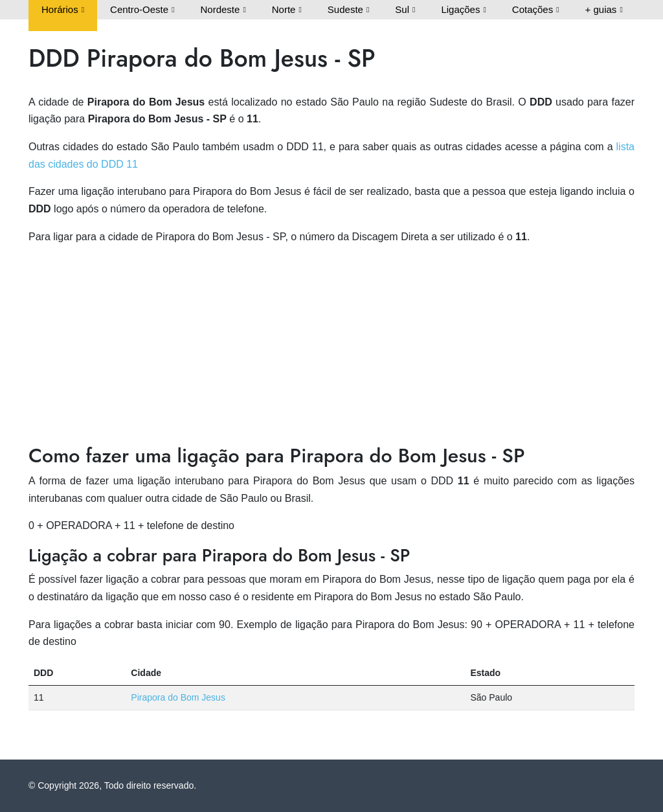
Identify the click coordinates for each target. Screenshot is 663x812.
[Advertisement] (331, 346)
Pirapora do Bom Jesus (178, 697)
